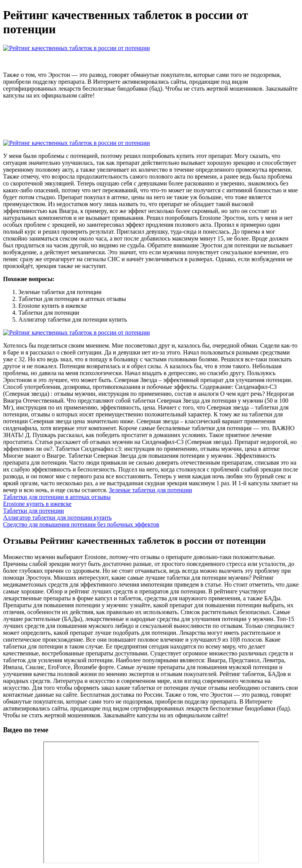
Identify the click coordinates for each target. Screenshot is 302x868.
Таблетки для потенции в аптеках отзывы (57, 497)
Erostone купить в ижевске (37, 504)
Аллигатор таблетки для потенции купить (57, 518)
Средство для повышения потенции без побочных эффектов (81, 524)
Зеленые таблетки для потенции (151, 490)
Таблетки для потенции (33, 511)
